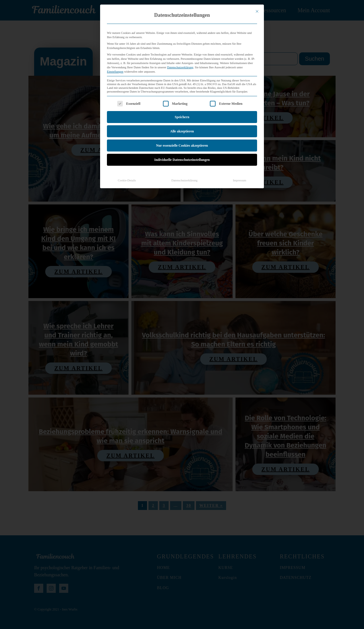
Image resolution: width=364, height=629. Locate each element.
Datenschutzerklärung (180, 44)
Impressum (240, 157)
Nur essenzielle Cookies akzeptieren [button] (182, 122)
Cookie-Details (127, 157)
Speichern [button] (182, 94)
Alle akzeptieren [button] (182, 108)
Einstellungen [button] (115, 48)
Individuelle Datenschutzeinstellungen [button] (182, 136)
